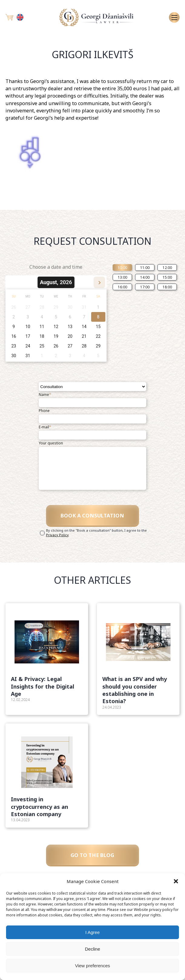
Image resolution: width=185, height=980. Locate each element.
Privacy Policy (57, 538)
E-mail (45, 427)
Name (45, 395)
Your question (51, 443)
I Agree (93, 932)
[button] (176, 881)
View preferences (93, 966)
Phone (44, 411)
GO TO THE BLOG (93, 860)
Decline (92, 949)
